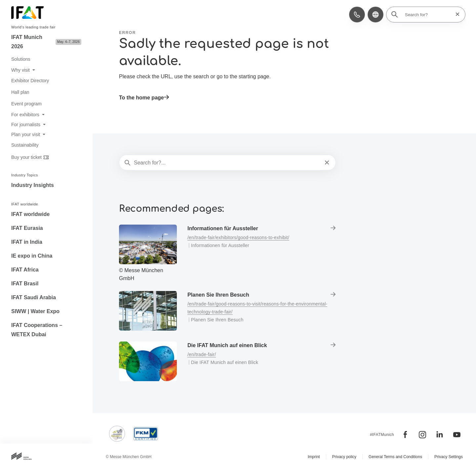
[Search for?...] (227, 163)
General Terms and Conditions (395, 457)
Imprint (314, 457)
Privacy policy (344, 457)
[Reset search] (456, 14)
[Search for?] (428, 15)
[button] (357, 15)
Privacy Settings (449, 457)
